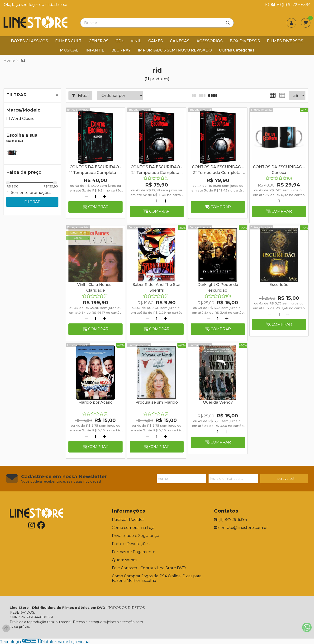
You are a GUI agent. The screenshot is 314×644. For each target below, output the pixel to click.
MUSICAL (69, 50)
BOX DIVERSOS (245, 41)
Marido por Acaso (95, 402)
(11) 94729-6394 (294, 5)
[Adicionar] (105, 196)
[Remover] (86, 196)
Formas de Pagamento (134, 552)
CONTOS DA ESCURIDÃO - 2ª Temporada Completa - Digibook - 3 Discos (157, 170)
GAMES (155, 41)
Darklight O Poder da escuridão (218, 287)
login (34, 5)
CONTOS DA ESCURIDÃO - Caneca (279, 170)
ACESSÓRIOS (209, 41)
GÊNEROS (98, 41)
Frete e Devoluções (131, 544)
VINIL (136, 41)
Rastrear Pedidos (128, 520)
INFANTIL (95, 50)
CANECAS (180, 41)
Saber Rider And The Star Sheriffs (157, 287)
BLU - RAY (121, 50)
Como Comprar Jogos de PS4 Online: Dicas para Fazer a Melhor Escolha (157, 578)
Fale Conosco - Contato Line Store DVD (149, 568)
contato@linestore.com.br (241, 528)
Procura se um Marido (157, 402)
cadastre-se (56, 5)
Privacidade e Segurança (136, 536)
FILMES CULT (68, 41)
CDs (119, 41)
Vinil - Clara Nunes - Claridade (95, 287)
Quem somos (124, 560)
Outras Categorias (237, 50)
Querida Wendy (218, 402)
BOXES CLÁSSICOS (29, 41)
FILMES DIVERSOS (285, 41)
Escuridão (279, 285)
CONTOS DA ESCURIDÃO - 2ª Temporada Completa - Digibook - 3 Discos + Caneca (218, 170)
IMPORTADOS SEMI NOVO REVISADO (175, 50)
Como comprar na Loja (133, 528)
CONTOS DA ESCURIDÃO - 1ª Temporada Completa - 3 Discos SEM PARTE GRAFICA (95, 170)
